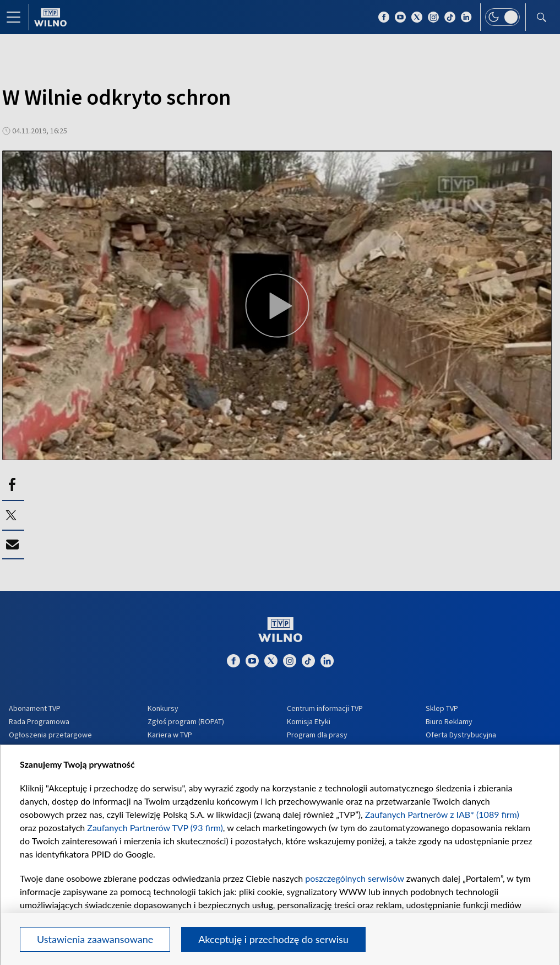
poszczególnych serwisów (354, 878)
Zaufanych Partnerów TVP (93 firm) (155, 827)
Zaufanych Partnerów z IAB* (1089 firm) (442, 814)
